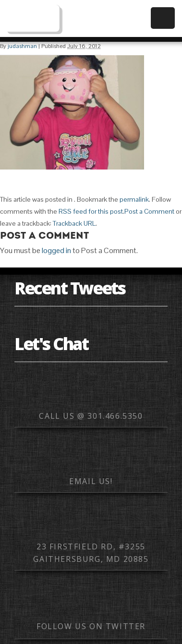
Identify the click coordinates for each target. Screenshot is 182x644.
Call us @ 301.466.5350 (91, 416)
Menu (163, 18)
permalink (134, 199)
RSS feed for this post (91, 211)
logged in (56, 250)
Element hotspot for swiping (165, 322)
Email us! (91, 481)
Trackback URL (74, 223)
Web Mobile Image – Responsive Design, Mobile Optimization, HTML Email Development (32, 18)
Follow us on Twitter (91, 626)
